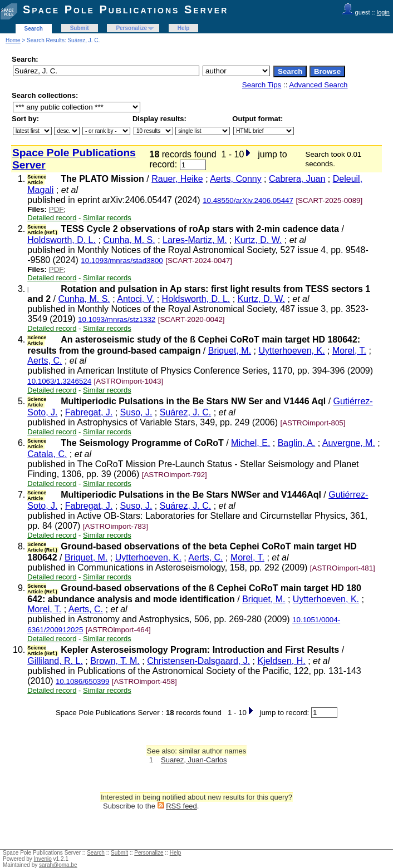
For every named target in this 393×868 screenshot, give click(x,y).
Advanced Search (318, 85)
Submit (80, 28)
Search (34, 29)
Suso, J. (136, 412)
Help (184, 28)
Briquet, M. (230, 351)
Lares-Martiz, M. (195, 240)
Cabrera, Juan (297, 179)
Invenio (43, 859)
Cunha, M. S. (129, 240)
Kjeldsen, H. (281, 661)
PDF (57, 209)
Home (13, 40)
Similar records (107, 218)
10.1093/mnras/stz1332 (117, 319)
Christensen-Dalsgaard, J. (198, 661)
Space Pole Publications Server (126, 9)
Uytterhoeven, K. (291, 351)
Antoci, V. (136, 299)
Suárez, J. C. (185, 412)
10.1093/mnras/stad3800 (122, 261)
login (383, 12)
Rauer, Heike (177, 179)
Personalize (131, 28)
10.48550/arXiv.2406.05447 (248, 200)
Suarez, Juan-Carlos (194, 760)
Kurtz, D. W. (258, 240)
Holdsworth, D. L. (62, 240)
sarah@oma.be (58, 865)
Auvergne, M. (349, 443)
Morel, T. (349, 351)
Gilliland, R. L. (55, 661)
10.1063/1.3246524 (59, 381)
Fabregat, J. (89, 412)
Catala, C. (47, 454)
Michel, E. (250, 443)
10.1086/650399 (82, 681)
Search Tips (262, 85)
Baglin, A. (297, 443)
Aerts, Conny (235, 179)
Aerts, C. (45, 361)
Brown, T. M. (115, 661)
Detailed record (52, 218)
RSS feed (181, 806)
